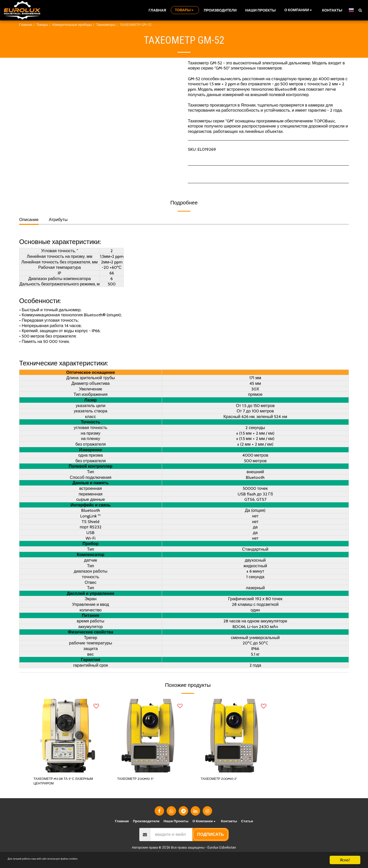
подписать (210, 838)
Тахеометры (106, 25)
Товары (42, 25)
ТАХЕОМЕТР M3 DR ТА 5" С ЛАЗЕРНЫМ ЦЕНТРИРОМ (60, 783)
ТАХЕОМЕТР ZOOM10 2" (225, 780)
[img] (66, 736)
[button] (299, 10)
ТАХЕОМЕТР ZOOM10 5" (141, 780)
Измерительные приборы (72, 25)
